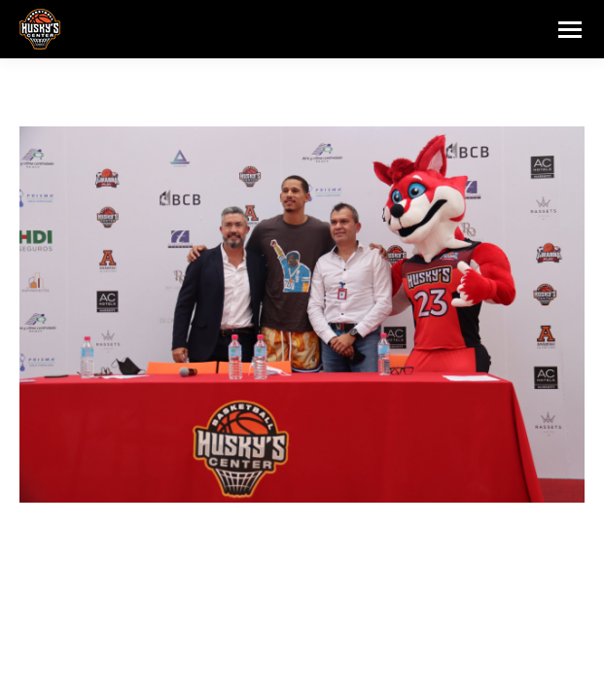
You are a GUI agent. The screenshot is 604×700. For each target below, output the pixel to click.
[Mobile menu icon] (570, 30)
